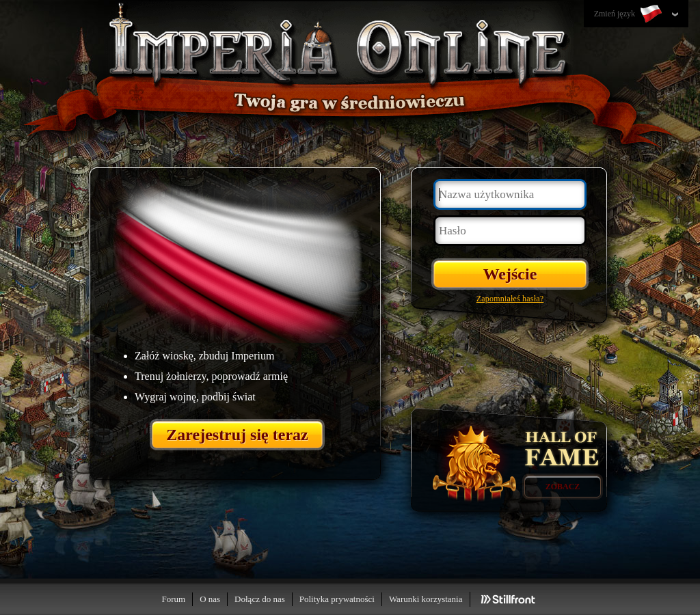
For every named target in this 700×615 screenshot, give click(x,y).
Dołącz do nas (260, 599)
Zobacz (563, 487)
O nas (210, 599)
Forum (173, 599)
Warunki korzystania (426, 599)
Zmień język (629, 14)
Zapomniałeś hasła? (510, 299)
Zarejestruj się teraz (237, 435)
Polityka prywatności (337, 599)
